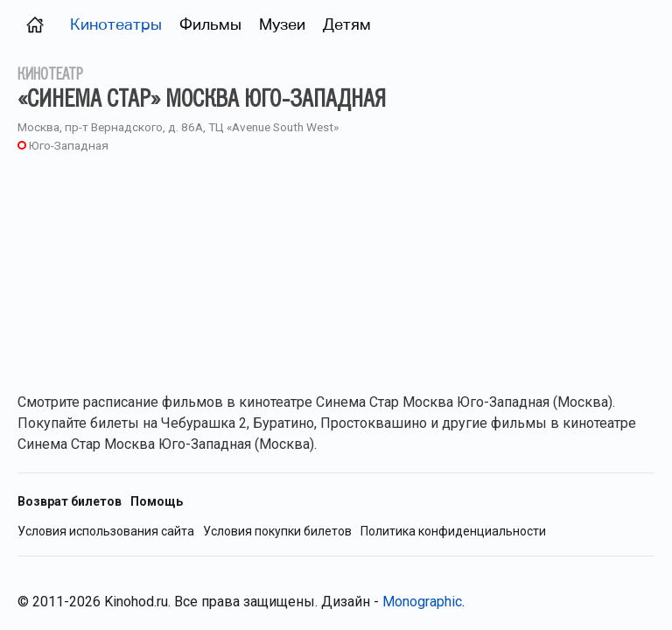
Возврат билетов (70, 501)
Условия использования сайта (106, 532)
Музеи (282, 24)
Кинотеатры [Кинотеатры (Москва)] (116, 24)
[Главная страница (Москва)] (35, 24)
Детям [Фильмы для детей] (347, 24)
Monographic (422, 602)
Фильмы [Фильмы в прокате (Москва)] (210, 24)
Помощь (157, 501)
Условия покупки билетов (277, 532)
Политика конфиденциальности (453, 532)
